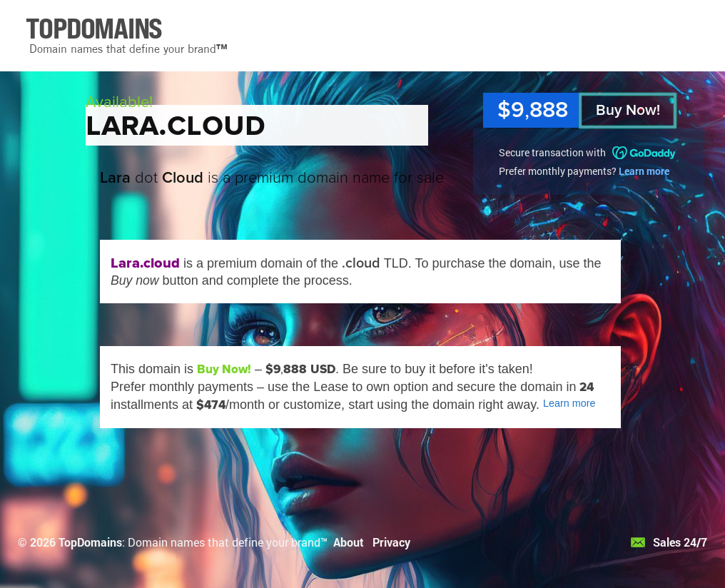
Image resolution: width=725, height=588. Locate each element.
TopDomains (90, 542)
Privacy (391, 542)
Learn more (644, 171)
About (349, 542)
